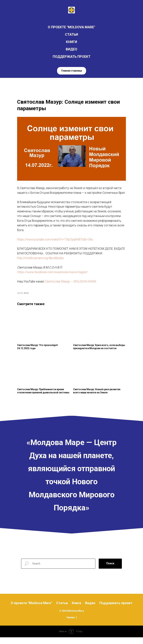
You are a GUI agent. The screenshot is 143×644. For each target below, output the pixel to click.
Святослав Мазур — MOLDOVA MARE (71, 285)
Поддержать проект (116, 610)
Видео (90, 610)
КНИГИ (71, 42)
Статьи (62, 610)
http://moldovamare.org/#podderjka (41, 262)
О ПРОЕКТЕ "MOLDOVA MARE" (71, 27)
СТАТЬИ (71, 34)
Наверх (72, 624)
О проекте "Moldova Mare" (31, 610)
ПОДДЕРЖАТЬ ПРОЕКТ (72, 57)
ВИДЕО (71, 49)
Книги (76, 610)
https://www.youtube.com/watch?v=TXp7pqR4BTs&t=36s (56, 243)
